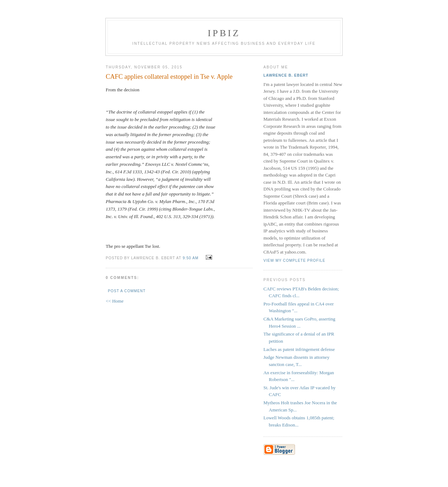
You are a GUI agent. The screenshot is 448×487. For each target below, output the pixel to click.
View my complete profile (294, 261)
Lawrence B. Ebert (286, 75)
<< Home (115, 301)
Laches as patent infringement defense (299, 349)
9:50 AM (191, 258)
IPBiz (224, 33)
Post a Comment (127, 291)
